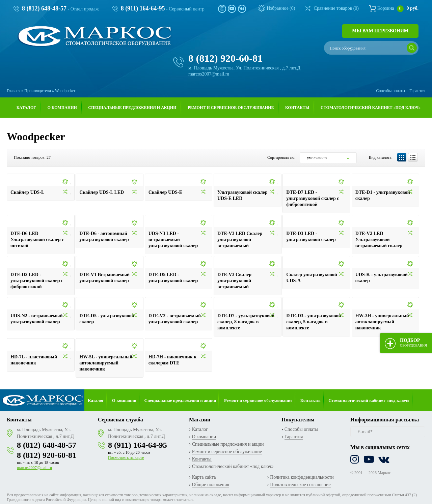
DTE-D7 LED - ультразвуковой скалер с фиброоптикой (313, 198)
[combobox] (328, 158)
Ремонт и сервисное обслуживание (231, 108)
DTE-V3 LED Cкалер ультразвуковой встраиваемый (240, 240)
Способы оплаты (390, 91)
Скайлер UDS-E (165, 192)
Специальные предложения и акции (132, 108)
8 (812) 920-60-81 (225, 58)
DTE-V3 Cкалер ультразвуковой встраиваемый (234, 281)
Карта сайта (204, 477)
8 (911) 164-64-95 (143, 8)
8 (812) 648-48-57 (44, 8)
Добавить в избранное (71, 183)
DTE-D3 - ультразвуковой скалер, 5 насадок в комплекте (314, 322)
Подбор (413, 343)
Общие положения (211, 485)
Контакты (297, 108)
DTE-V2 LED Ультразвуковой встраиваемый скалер (379, 240)
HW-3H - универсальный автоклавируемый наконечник (382, 322)
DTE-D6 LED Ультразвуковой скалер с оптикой (37, 240)
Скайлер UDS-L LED (102, 192)
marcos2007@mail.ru (209, 74)
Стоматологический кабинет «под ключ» (371, 108)
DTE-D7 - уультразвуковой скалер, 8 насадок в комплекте (246, 322)
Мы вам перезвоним (380, 31)
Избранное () (281, 8)
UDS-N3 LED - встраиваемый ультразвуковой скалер (173, 240)
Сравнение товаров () (336, 8)
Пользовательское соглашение (300, 485)
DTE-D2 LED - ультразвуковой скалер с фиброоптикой (37, 281)
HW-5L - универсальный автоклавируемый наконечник (106, 363)
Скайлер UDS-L (27, 192)
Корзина (398, 8)
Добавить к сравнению (71, 193)
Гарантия (417, 91)
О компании (62, 108)
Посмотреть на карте (126, 457)
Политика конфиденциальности (302, 477)
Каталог (26, 108)
